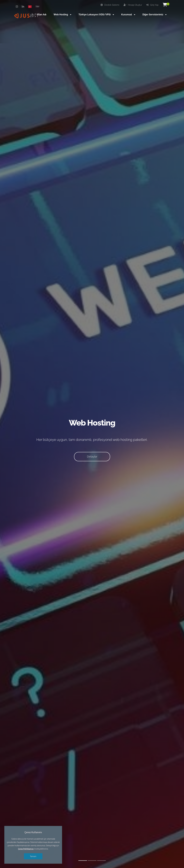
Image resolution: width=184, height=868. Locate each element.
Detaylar (92, 457)
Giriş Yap (152, 5)
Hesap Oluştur (133, 5)
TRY (37, 7)
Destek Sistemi (110, 5)
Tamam (33, 856)
